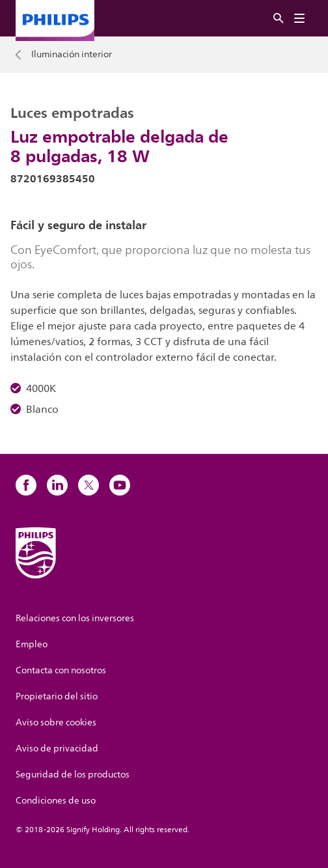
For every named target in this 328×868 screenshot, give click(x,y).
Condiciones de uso (56, 801)
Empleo (32, 644)
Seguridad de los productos (73, 775)
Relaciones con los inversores (75, 618)
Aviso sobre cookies (56, 722)
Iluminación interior (72, 55)
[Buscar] (279, 19)
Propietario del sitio (57, 696)
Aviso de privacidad (57, 749)
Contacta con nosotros (61, 670)
